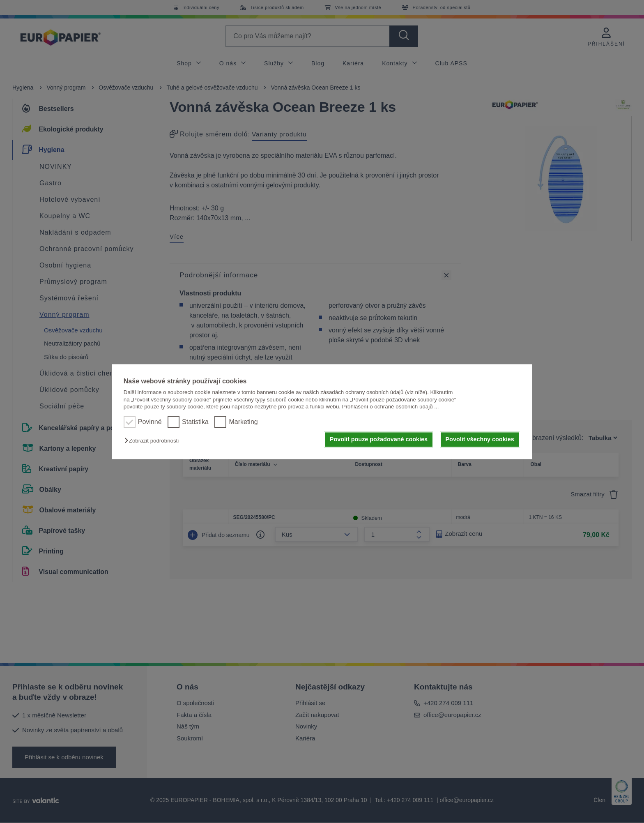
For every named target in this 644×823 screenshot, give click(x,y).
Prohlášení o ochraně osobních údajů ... (391, 407)
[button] (154, 441)
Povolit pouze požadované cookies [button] (379, 440)
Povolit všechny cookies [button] (480, 440)
